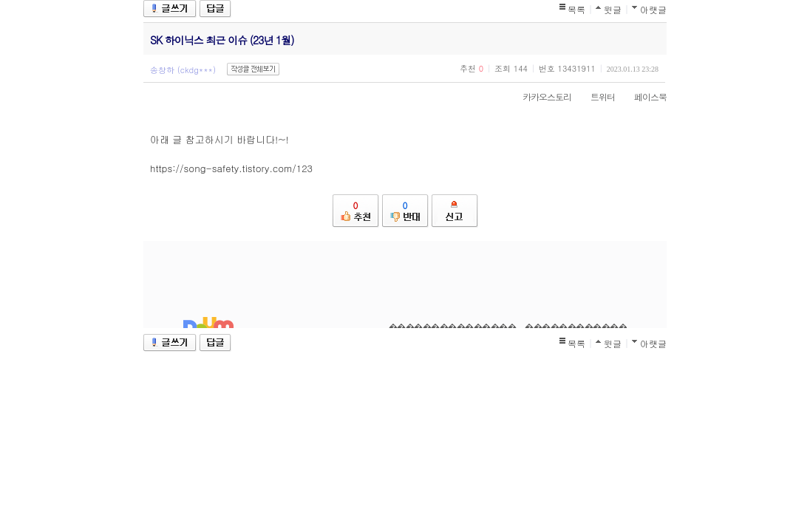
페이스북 (643, 96)
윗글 (613, 9)
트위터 (595, 96)
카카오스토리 (540, 96)
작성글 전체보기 (253, 69)
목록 (576, 9)
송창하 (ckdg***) (183, 70)
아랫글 (653, 9)
